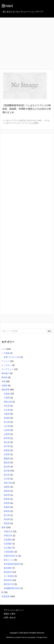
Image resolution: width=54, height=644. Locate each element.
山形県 (7, 430)
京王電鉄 (8, 548)
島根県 (7, 450)
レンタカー (6, 365)
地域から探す (10, 614)
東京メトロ (9, 560)
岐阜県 (7, 438)
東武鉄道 (8, 572)
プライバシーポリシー (14, 610)
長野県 (7, 503)
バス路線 (5, 353)
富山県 (7, 422)
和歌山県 (8, 402)
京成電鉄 (8, 544)
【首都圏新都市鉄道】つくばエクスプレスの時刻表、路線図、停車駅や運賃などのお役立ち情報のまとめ (27, 109)
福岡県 (7, 487)
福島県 (7, 491)
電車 (3, 527)
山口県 (7, 426)
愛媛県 (7, 458)
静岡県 (7, 511)
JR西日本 (8, 536)
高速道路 (5, 596)
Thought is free (42, 637)
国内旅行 (5, 373)
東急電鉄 (8, 568)
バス (3, 349)
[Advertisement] (28, 39)
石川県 (7, 479)
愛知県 (7, 463)
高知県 (7, 519)
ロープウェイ (7, 369)
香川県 (7, 515)
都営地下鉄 (9, 584)
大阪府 (7, 414)
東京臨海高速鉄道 (12, 564)
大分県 (7, 410)
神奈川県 (8, 483)
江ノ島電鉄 (9, 576)
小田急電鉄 (9, 552)
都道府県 (5, 390)
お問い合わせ (10, 617)
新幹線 (4, 377)
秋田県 (7, 495)
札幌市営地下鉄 (11, 556)
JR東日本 (8, 531)
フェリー (5, 361)
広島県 (7, 454)
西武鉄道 (8, 580)
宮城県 (7, 418)
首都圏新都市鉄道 (12, 588)
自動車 (4, 386)
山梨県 (7, 434)
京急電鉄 (8, 540)
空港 (3, 381)
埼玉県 (7, 406)
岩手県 (7, 446)
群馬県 (7, 499)
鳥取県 (7, 523)
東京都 (7, 471)
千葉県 (7, 398)
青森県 (7, 507)
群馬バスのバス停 (12, 357)
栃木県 (7, 475)
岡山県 (7, 442)
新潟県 (7, 467)
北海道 (7, 394)
